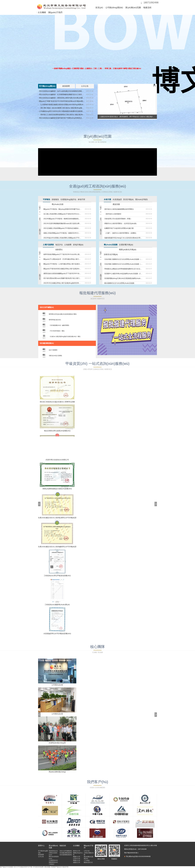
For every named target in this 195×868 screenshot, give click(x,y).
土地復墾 (68, 245)
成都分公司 (77, 862)
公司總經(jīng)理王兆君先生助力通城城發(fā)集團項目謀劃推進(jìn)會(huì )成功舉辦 (62, 111)
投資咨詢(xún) (53, 851)
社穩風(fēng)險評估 (68, 199)
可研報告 (47, 199)
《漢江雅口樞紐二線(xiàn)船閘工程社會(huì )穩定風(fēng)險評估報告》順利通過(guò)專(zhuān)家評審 (62, 108)
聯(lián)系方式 (88, 862)
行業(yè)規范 (40, 211)
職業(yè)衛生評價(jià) (128, 250)
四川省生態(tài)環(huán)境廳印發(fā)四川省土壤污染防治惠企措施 (62, 278)
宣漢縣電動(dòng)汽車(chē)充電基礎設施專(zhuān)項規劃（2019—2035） (123, 278)
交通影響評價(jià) (126, 245)
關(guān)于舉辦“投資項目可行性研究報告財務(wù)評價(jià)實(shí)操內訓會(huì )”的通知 (62, 101)
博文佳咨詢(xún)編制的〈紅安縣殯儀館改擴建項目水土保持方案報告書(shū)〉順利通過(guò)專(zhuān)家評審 (62, 94)
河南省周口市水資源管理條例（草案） (118, 219)
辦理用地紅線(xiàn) (55, 320)
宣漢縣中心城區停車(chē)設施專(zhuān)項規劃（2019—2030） (123, 274)
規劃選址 (59, 250)
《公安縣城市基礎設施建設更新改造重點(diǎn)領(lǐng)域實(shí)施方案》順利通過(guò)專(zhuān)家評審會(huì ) (62, 105)
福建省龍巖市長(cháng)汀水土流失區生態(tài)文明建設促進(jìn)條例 (123, 238)
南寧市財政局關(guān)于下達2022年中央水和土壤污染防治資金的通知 (62, 254)
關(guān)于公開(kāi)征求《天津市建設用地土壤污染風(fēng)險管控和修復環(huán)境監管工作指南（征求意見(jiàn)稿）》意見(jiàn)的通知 (62, 259)
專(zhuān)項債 (58, 204)
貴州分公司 (77, 851)
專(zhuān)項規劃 (111, 245)
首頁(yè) (99, 8)
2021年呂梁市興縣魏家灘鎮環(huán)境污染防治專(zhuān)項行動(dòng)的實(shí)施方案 (62, 223)
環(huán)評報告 (141, 199)
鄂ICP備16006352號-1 (131, 853)
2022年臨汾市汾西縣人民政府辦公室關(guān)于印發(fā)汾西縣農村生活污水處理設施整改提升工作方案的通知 (62, 238)
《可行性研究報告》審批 (57, 331)
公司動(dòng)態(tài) (114, 8)
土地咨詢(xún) (53, 860)
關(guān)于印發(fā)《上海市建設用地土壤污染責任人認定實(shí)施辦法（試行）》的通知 (62, 264)
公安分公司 (77, 859)
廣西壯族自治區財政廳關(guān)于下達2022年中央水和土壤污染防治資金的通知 (62, 273)
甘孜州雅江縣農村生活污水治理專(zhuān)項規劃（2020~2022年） (123, 259)
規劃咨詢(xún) (53, 862)
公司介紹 (87, 851)
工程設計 (52, 864)
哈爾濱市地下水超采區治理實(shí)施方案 (119, 228)
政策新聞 (66, 86)
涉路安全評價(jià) (111, 254)
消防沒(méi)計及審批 (55, 356)
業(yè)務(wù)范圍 (133, 8)
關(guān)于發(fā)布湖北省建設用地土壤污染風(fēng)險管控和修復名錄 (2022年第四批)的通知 (62, 269)
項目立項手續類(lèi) (47, 307)
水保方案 (107, 199)
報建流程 (147, 8)
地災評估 (59, 245)
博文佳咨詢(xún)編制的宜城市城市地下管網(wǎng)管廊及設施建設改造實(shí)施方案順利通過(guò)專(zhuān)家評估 (62, 118)
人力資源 (87, 860)
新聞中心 (41, 846)
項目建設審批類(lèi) (47, 343)
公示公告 (85, 86)
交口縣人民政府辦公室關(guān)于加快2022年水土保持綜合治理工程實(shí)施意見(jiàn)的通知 (62, 214)
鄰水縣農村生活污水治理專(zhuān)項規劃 (119, 283)
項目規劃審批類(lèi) (66, 855)
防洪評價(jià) (128, 199)
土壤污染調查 (48, 245)
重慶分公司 (77, 857)
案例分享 (40, 230)
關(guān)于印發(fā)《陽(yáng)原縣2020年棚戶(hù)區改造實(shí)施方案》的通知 (62, 209)
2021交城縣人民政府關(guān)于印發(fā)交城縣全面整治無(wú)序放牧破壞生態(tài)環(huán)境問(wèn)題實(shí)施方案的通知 (62, 228)
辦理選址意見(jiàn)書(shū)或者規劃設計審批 (63, 314)
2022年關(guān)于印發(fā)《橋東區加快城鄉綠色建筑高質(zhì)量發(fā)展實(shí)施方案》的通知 (62, 219)
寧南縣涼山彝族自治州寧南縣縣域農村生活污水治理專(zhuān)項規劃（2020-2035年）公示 (123, 269)
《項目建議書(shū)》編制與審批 (59, 325)
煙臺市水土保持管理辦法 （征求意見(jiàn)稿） (121, 223)
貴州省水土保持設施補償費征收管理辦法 (119, 209)
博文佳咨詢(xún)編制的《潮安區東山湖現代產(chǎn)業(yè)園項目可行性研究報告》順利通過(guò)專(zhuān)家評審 (62, 98)
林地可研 (81, 199)
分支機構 (42, 12)
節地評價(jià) (78, 245)
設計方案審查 (53, 350)
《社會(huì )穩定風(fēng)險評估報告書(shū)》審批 (65, 336)
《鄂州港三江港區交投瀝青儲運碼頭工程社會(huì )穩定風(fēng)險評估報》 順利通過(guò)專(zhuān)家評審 (62, 115)
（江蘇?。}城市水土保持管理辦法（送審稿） (121, 233)
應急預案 (116, 204)
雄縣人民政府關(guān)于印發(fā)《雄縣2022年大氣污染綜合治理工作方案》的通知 (62, 233)
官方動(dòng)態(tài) (47, 86)
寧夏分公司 (77, 860)
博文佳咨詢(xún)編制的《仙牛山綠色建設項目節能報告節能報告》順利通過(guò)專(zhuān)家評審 (62, 91)
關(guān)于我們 (55, 12)
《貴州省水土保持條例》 (113, 214)
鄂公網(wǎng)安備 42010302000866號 (137, 856)
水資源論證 (117, 199)
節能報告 (55, 199)
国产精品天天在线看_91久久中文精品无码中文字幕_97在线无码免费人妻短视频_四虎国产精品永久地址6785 (34, 867)
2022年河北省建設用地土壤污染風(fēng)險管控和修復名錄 (62, 283)
